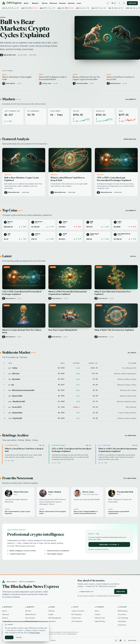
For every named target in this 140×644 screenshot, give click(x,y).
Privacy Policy (102, 596)
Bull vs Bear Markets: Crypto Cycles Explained (25, 29)
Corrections (122, 614)
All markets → (132, 99)
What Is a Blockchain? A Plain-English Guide (53, 512)
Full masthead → (131, 478)
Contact (98, 614)
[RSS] (125, 640)
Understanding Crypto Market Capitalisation (119, 512)
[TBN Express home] (12, 3)
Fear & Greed (30, 618)
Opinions (71, 3)
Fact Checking (123, 618)
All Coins (28, 611)
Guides (3, 17)
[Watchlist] (124, 3)
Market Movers (31, 614)
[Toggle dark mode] (108, 3)
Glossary (52, 611)
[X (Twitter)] (116, 640)
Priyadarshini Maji (125, 492)
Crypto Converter (78, 611)
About (97, 611)
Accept (9, 637)
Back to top (133, 640)
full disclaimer (72, 634)
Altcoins (5, 618)
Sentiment (52, 621)
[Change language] (114, 3)
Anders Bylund (54, 492)
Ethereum (53, 3)
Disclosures (122, 625)
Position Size (76, 618)
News (27, 3)
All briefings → (131, 436)
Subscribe (132, 3)
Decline (19, 637)
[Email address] (95, 592)
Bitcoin (45, 3)
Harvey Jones (88, 492)
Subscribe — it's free (109, 545)
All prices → (133, 353)
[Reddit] (120, 640)
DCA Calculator (77, 621)
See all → (134, 256)
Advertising (122, 621)
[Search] (119, 3)
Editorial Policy (100, 621)
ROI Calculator (77, 614)
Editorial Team (100, 618)
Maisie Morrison (10, 55)
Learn (79, 3)
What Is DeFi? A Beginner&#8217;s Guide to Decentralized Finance (86, 512)
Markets (36, 3)
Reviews (62, 3)
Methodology (123, 611)
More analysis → (131, 139)
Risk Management (55, 618)
